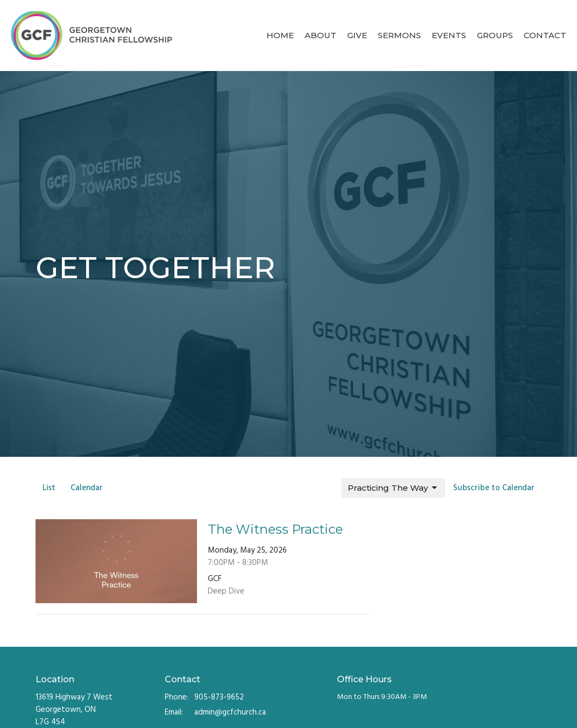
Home (280, 35)
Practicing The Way (393, 488)
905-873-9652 (219, 698)
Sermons (399, 35)
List (49, 488)
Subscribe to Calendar (494, 488)
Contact (545, 35)
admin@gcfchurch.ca (230, 713)
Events (449, 35)
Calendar (87, 488)
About (321, 35)
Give (357, 35)
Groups (495, 35)
